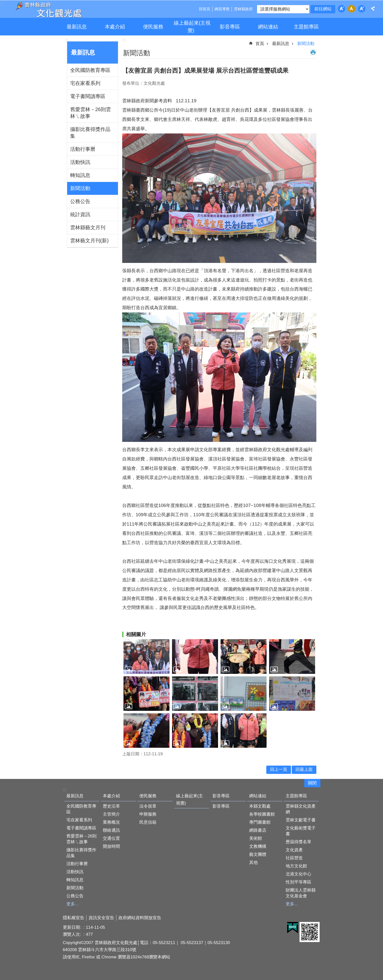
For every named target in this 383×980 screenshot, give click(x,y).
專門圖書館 (260, 822)
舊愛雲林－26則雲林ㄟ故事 (91, 113)
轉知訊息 (80, 175)
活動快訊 (80, 162)
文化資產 (294, 850)
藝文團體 (258, 854)
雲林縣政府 (243, 9)
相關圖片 (136, 634)
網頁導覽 (222, 9)
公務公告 (80, 201)
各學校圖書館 (262, 814)
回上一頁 (279, 769)
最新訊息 (77, 27)
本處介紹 (115, 27)
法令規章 (148, 806)
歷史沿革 (111, 806)
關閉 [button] (312, 783)
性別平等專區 (299, 882)
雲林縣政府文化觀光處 (48, 10)
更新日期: (73, 927)
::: (67, 40)
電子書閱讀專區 (88, 96)
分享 (373, 9)
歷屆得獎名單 (299, 842)
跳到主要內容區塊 (3, 3)
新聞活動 (80, 188)
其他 (253, 862)
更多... (72, 904)
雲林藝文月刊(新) (89, 241)
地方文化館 (296, 866)
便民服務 (153, 27)
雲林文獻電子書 (301, 820)
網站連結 (268, 27)
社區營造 (294, 858)
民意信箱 (148, 822)
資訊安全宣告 (101, 918)
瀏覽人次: (73, 934)
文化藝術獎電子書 (301, 831)
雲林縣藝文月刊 (88, 227)
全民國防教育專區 (90, 70)
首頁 (260, 44)
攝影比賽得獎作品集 (90, 133)
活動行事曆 (83, 149)
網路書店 (258, 830)
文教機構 (258, 846)
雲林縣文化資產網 (301, 809)
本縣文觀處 (260, 806)
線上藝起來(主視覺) (192, 27)
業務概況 (111, 822)
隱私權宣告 (74, 918)
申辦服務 (148, 814)
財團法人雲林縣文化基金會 (301, 893)
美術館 (256, 838)
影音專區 (230, 27)
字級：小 (342, 9)
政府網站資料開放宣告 (140, 918)
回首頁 (205, 9)
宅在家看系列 (85, 83)
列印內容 (313, 52)
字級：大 (362, 9)
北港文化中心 (299, 874)
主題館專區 (306, 27)
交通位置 (111, 838)
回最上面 (304, 769)
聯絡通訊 (111, 830)
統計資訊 (80, 214)
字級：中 (352, 9)
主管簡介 (111, 814)
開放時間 (111, 846)
